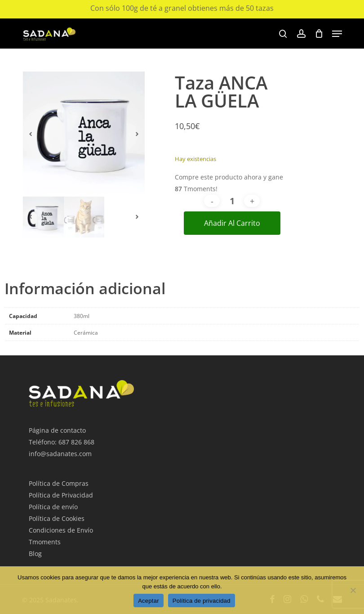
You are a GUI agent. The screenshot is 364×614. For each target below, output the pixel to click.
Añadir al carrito (232, 223)
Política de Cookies (57, 518)
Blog (35, 553)
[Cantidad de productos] (232, 201)
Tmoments (45, 542)
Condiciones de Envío (61, 530)
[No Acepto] (353, 590)
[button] (337, 34)
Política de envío (53, 507)
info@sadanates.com (60, 454)
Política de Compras (59, 483)
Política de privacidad (202, 601)
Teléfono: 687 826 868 (62, 442)
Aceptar (149, 601)
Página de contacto (57, 430)
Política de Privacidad (61, 495)
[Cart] (319, 34)
